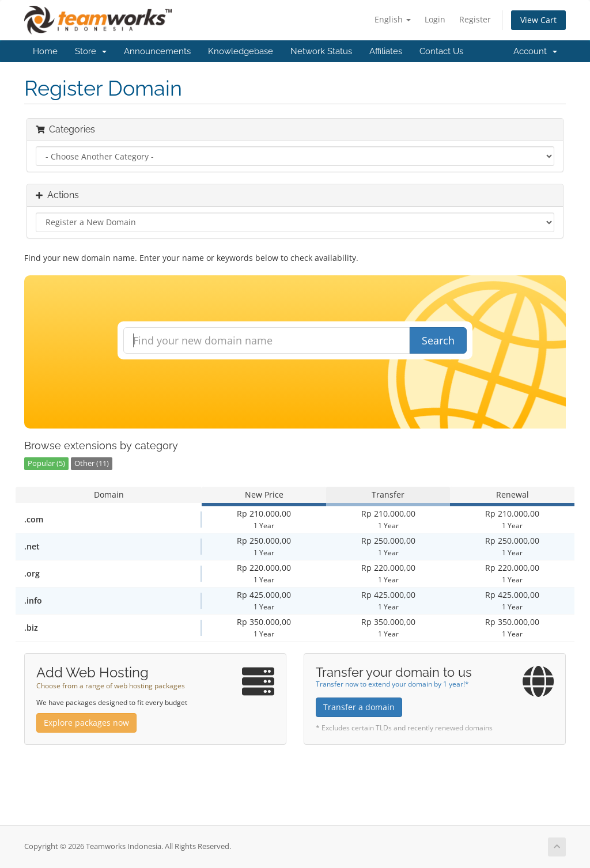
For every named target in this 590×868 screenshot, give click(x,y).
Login (435, 19)
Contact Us (441, 51)
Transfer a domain (359, 707)
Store (91, 51)
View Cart (538, 20)
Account (535, 51)
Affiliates (386, 51)
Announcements (157, 51)
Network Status (321, 51)
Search (438, 340)
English (393, 19)
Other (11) (92, 463)
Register (475, 19)
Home (45, 51)
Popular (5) (46, 463)
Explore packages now (86, 723)
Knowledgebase (241, 51)
